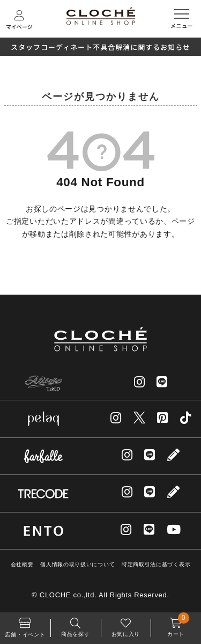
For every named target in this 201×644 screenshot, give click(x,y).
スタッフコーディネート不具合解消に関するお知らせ (100, 47)
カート (176, 625)
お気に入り (126, 625)
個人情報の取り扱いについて (77, 564)
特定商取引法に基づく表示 (156, 564)
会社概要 (22, 564)
